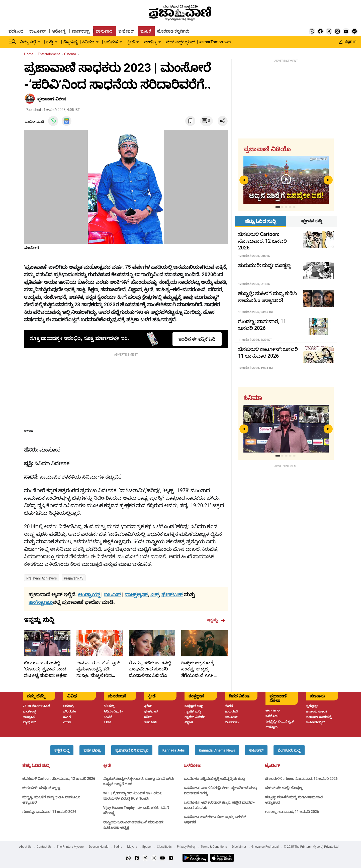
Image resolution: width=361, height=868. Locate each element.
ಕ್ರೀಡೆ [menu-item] (131, 42)
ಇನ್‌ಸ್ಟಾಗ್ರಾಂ (41, 602)
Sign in (348, 41)
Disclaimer (239, 847)
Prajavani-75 (74, 578)
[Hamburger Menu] (13, 42)
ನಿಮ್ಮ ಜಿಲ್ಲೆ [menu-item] (28, 42)
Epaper (147, 847)
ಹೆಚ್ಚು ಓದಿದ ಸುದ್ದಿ (36, 766)
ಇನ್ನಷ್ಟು (216, 620)
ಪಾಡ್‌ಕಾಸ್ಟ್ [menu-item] (81, 31)
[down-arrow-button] (39, 42)
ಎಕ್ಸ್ (155, 595)
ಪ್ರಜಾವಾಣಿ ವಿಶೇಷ (52, 99)
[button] (62, 750)
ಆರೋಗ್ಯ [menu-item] (59, 31)
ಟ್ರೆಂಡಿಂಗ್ (273, 766)
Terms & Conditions (214, 847)
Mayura (132, 847)
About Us (25, 847)
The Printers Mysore (70, 847)
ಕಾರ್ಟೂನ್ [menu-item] (38, 31)
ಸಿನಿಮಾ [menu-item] (88, 42)
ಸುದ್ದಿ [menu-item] (49, 42)
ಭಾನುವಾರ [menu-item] (104, 31)
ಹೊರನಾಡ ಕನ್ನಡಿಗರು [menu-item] (173, 31)
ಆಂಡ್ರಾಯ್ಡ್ (90, 595)
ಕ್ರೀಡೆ (107, 766)
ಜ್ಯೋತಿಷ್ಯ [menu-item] (70, 42)
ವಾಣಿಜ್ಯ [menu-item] (150, 42)
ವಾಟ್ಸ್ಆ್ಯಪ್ (136, 595)
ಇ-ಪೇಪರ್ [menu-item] (126, 31)
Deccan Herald (99, 847)
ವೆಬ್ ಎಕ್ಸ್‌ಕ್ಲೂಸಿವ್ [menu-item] (180, 42)
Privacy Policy (186, 847)
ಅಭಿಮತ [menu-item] (111, 42)
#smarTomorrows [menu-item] (215, 42)
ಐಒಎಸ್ (112, 595)
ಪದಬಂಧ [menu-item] (16, 31)
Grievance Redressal (265, 847)
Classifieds (164, 847)
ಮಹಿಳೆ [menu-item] (146, 31)
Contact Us (44, 847)
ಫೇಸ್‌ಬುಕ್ (172, 595)
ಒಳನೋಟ (192, 766)
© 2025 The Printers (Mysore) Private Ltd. (311, 847)
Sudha (118, 847)
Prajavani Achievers (42, 578)
